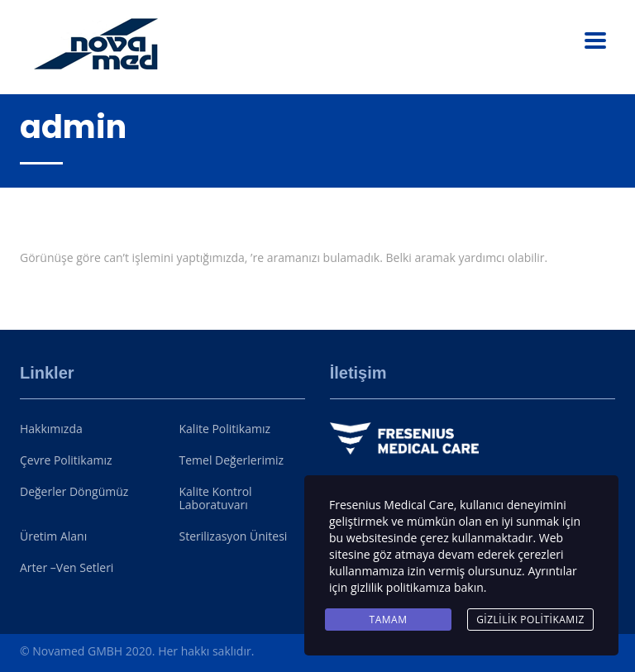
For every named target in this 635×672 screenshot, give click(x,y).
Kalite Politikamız (225, 429)
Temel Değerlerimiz (232, 460)
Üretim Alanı (53, 536)
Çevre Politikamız (66, 460)
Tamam (389, 620)
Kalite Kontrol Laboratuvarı (216, 498)
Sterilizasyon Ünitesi (234, 536)
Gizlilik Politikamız (530, 620)
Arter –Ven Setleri (67, 568)
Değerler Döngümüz (74, 492)
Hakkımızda (51, 429)
